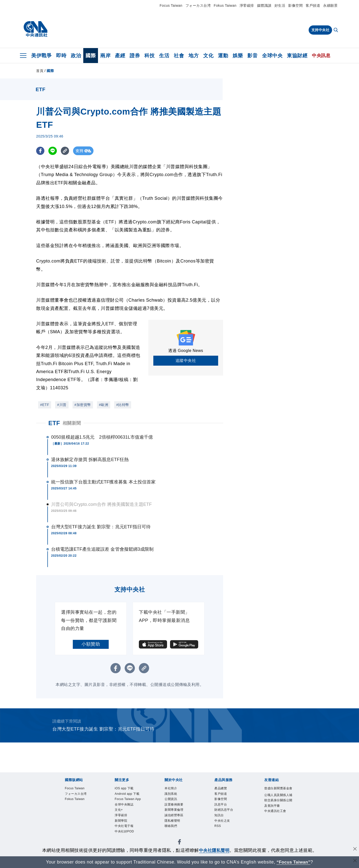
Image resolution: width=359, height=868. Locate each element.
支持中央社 (320, 30)
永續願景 (330, 5)
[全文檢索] (336, 30)
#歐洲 (104, 405)
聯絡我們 (171, 827)
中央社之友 (223, 822)
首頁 (40, 71)
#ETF (45, 405)
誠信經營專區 (175, 816)
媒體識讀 (264, 5)
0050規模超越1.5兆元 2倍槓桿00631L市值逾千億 (102, 437)
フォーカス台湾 (198, 5)
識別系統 (171, 794)
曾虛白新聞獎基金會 (278, 791)
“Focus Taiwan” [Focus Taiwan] (294, 862)
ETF (54, 423)
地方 (194, 56)
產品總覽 (221, 789)
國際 (91, 56)
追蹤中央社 (186, 361)
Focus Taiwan (171, 5)
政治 (76, 56)
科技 (149, 56)
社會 (179, 56)
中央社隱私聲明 (214, 850)
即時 (61, 56)
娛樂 (238, 56)
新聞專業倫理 (175, 811)
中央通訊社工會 (276, 817)
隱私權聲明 (173, 822)
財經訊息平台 (224, 811)
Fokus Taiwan (225, 5)
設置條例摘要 (175, 805)
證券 (135, 56)
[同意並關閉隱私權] (355, 850)
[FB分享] (41, 151)
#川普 (62, 405)
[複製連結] (66, 151)
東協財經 (297, 56)
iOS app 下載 (125, 789)
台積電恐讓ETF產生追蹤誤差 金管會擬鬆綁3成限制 (102, 549)
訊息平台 (221, 805)
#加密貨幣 (83, 405)
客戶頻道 (313, 5)
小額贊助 (91, 644)
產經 (120, 56)
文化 (208, 56)
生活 (164, 56)
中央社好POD (125, 833)
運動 (223, 56)
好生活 (280, 5)
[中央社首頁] (36, 29)
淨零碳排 (247, 5)
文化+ (119, 811)
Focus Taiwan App (128, 800)
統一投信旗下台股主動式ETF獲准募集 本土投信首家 (103, 482)
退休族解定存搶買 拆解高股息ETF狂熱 (90, 460)
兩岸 (105, 56)
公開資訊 (171, 800)
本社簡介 (171, 789)
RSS (218, 827)
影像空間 (295, 5)
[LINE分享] (53, 151)
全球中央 (272, 56)
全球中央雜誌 (125, 805)
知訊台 (220, 816)
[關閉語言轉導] (355, 861)
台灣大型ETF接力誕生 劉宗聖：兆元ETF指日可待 (101, 527)
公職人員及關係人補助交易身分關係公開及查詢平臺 (278, 806)
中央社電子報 (125, 827)
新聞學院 (121, 822)
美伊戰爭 (41, 56)
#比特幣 (123, 405)
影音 (252, 56)
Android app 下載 (128, 794)
